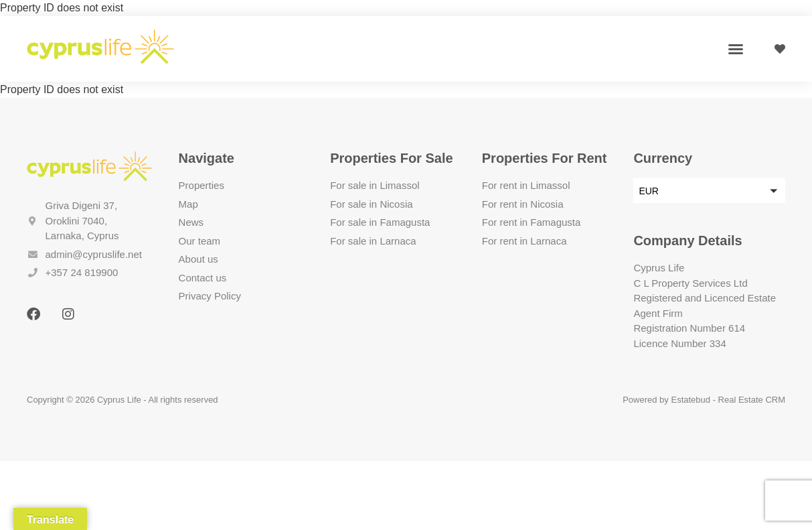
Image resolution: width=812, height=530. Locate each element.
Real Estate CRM (752, 400)
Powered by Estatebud (666, 400)
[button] (736, 49)
